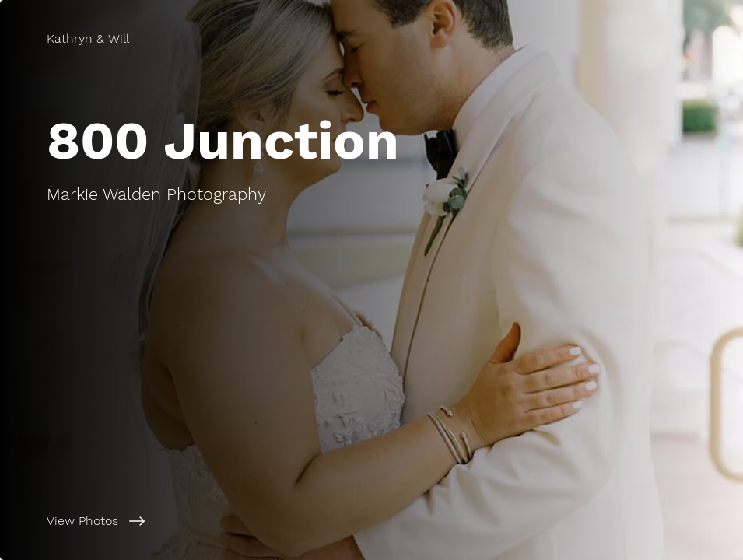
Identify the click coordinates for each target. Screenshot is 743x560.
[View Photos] (190, 521)
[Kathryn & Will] (88, 39)
